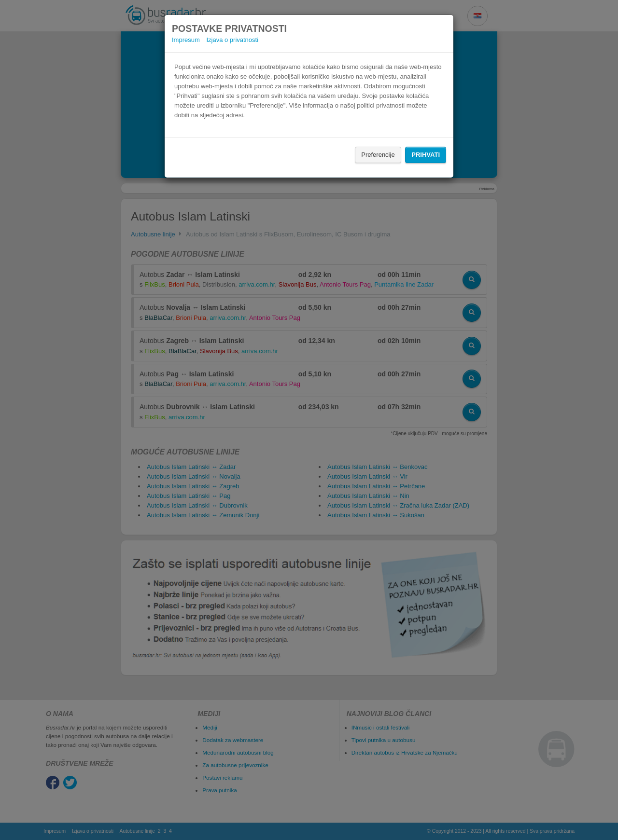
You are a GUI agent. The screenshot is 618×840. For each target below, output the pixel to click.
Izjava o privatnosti (232, 40)
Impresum (186, 40)
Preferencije (378, 155)
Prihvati (426, 155)
